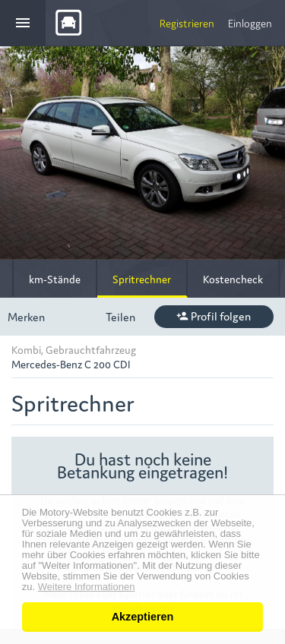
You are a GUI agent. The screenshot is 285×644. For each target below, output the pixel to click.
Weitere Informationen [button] (87, 587)
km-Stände (55, 279)
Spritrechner (142, 279)
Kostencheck (233, 279)
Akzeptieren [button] (143, 617)
